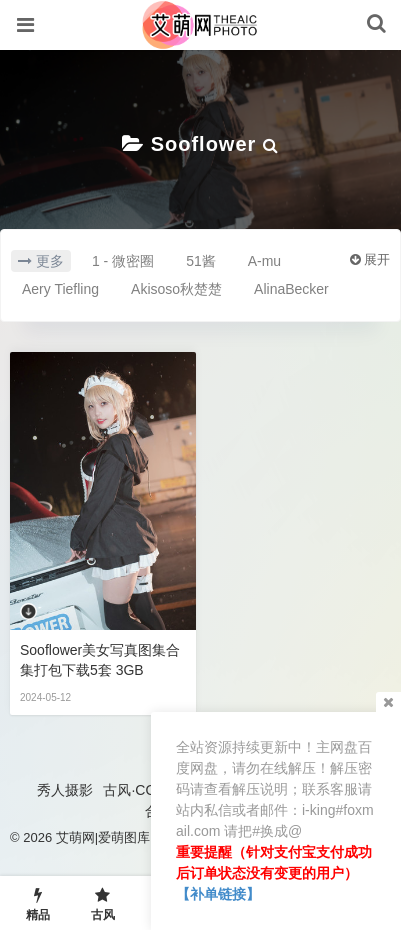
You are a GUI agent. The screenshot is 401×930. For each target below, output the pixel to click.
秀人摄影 (65, 790)
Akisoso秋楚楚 (176, 289)
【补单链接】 (218, 894)
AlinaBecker (291, 289)
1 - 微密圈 (123, 261)
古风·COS (134, 790)
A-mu (264, 261)
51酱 (201, 261)
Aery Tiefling (60, 289)
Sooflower (204, 144)
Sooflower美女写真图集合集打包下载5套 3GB (100, 660)
